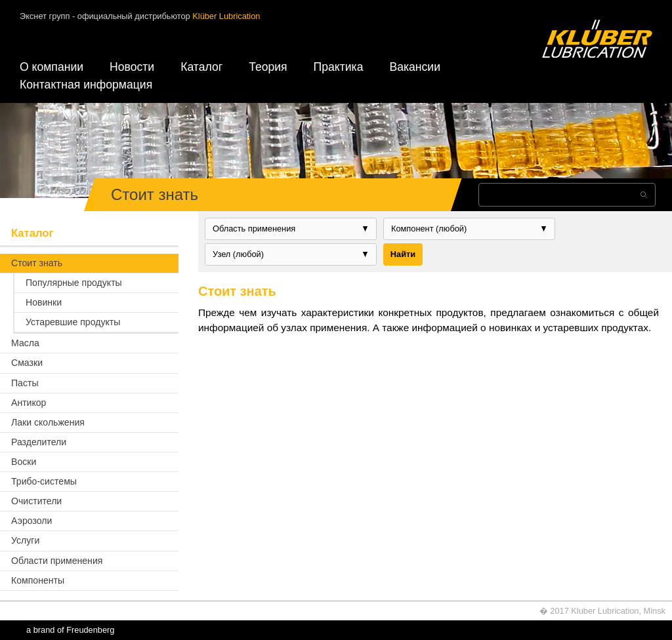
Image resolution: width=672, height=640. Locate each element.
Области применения (57, 561)
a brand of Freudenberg (70, 630)
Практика (339, 67)
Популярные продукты (74, 283)
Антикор (29, 403)
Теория (268, 67)
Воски (24, 462)
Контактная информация (86, 85)
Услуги (25, 540)
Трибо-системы (44, 481)
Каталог (201, 67)
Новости (132, 67)
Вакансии (415, 67)
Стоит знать (37, 263)
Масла (25, 343)
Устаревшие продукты (73, 322)
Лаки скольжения (48, 422)
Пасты (25, 383)
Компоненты (38, 580)
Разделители (39, 442)
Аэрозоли (31, 521)
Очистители (36, 501)
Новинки (44, 302)
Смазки (27, 363)
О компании (52, 67)
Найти (403, 254)
